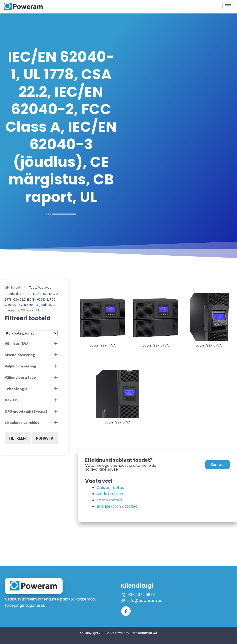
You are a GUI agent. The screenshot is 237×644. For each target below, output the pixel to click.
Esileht (15, 287)
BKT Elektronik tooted (117, 506)
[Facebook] (126, 611)
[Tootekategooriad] (31, 333)
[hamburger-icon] (228, 4)
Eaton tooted (109, 500)
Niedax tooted (110, 494)
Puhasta (45, 438)
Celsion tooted (111, 488)
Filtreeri (18, 438)
